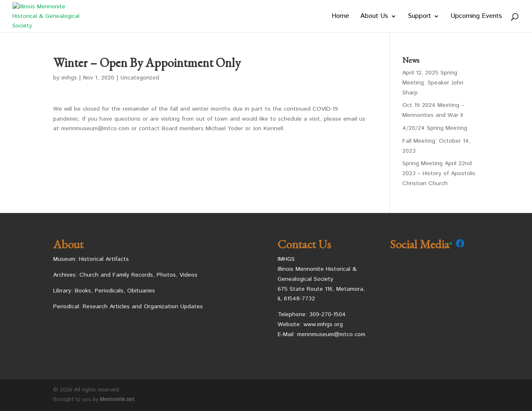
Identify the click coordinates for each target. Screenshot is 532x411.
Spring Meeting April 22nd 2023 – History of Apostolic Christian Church (439, 173)
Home (340, 17)
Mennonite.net (117, 400)
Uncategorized (140, 78)
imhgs (69, 78)
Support (419, 17)
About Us (374, 17)
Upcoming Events (476, 17)
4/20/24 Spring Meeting (435, 128)
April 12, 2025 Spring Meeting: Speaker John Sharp (433, 83)
